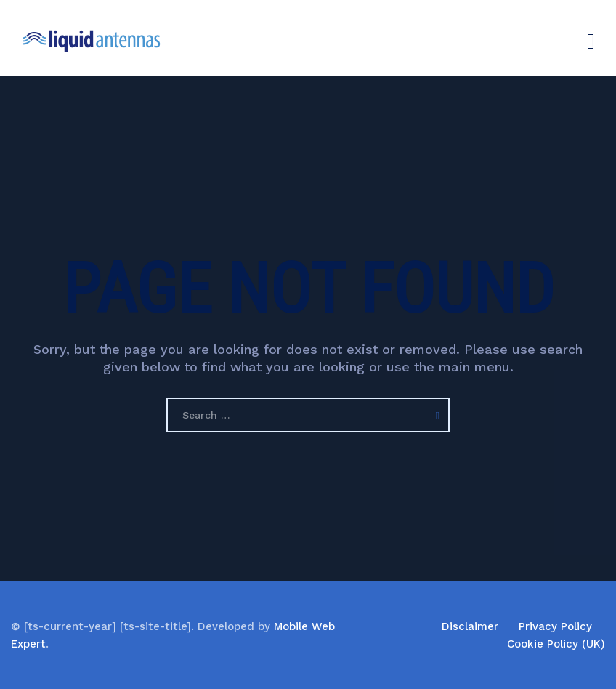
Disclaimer (470, 626)
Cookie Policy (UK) (556, 644)
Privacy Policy (555, 626)
